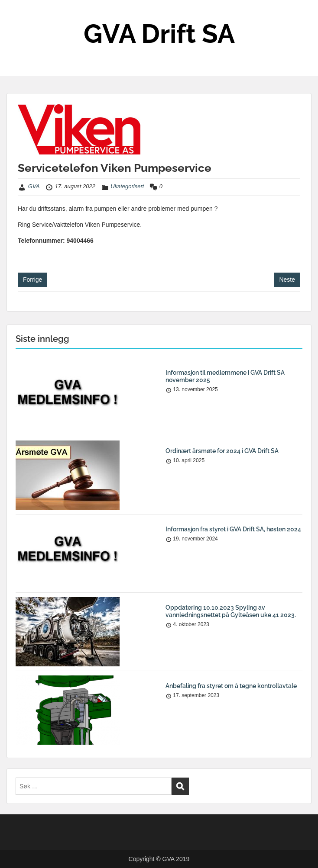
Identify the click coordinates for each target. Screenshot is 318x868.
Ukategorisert (127, 186)
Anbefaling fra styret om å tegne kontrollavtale (231, 686)
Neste (287, 280)
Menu (16, 15)
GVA (34, 186)
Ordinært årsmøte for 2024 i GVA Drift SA (222, 451)
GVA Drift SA (159, 34)
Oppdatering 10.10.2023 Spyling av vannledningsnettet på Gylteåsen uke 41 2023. (231, 611)
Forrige (32, 280)
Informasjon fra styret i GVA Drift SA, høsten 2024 (233, 529)
